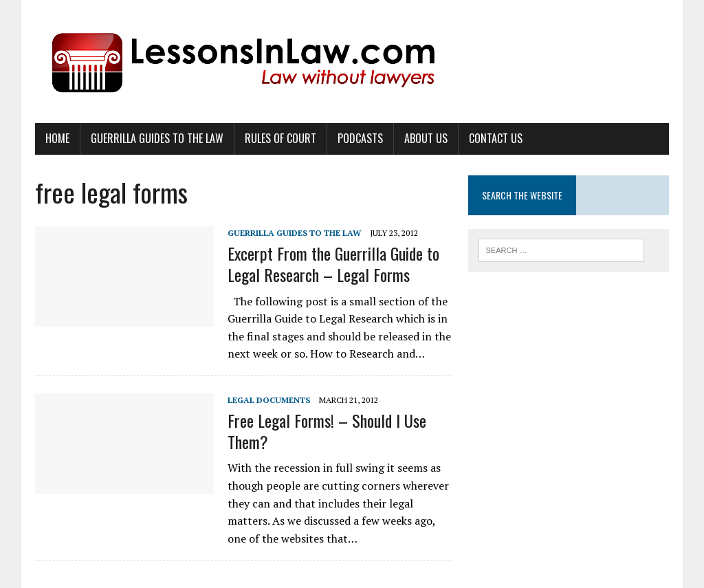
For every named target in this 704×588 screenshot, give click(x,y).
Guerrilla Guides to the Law (157, 138)
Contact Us (496, 138)
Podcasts (360, 138)
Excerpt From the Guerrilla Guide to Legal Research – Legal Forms (333, 264)
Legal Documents (269, 400)
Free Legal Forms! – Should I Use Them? (327, 431)
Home (57, 138)
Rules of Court (280, 138)
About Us (426, 138)
